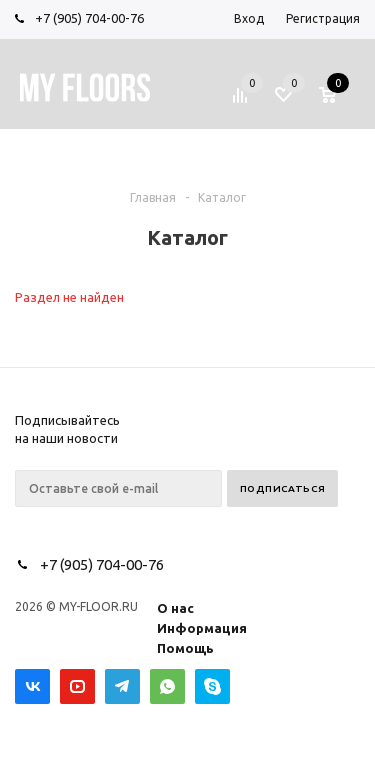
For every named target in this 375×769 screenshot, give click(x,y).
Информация (202, 628)
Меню (83, 154)
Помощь (185, 648)
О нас (175, 608)
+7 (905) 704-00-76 (89, 18)
